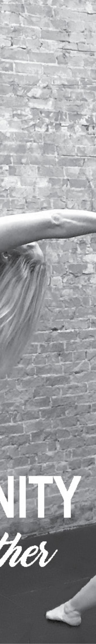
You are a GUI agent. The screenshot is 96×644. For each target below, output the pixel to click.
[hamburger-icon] (92, 3)
